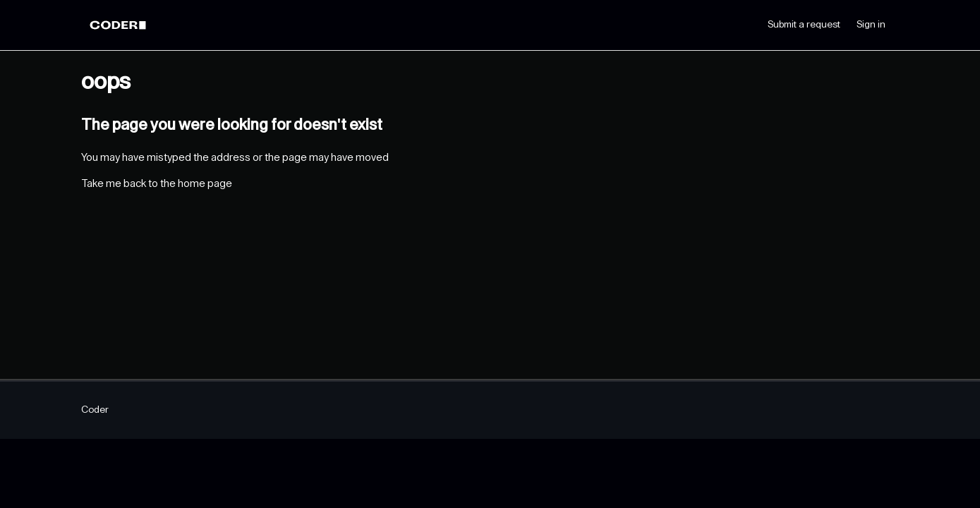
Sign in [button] (871, 25)
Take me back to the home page (157, 184)
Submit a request (804, 25)
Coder (95, 410)
